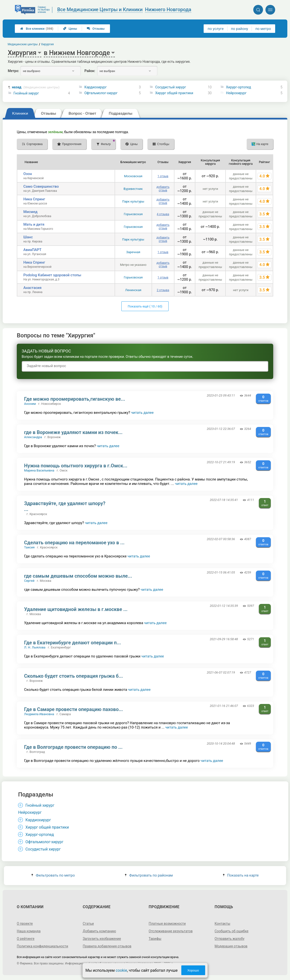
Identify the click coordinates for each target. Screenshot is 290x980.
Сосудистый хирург (171, 87)
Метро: (13, 71)
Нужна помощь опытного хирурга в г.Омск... (76, 466)
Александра (33, 437)
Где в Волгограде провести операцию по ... (73, 747)
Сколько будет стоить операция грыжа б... (73, 676)
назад (36, 87)
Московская (133, 176)
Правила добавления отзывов (107, 946)
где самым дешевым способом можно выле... (78, 576)
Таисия (29, 547)
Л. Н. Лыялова (35, 647)
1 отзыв (163, 176)
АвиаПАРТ (32, 250)
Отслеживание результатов (171, 931)
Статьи (88, 924)
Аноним (30, 404)
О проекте (25, 924)
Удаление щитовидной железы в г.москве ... (76, 609)
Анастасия (32, 288)
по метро (263, 29)
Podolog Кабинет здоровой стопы (52, 275)
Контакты (222, 924)
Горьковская (133, 214)
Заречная (133, 252)
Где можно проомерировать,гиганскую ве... (75, 399)
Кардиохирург (96, 87)
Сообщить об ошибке (231, 931)
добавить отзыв (163, 189)
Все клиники (37, 29)
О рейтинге (26, 939)
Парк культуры (133, 201)
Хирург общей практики (174, 93)
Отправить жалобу (230, 939)
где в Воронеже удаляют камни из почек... (73, 432)
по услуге (216, 29)
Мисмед (30, 212)
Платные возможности (167, 924)
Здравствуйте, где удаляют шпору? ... (65, 506)
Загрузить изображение (102, 939)
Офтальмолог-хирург (101, 93)
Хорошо (193, 970)
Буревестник (133, 189)
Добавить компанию (99, 931)
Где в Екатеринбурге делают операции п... (72, 643)
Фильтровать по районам (149, 875)
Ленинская (133, 290)
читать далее (142, 413)
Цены (70, 29)
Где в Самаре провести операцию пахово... (73, 709)
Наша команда (29, 931)
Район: (90, 71)
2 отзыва (163, 290)
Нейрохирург (236, 93)
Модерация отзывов (231, 946)
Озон (28, 174)
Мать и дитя (34, 224)
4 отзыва (163, 214)
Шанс (28, 237)
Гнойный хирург (26, 93)
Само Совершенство (41, 186)
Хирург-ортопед (239, 87)
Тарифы (155, 939)
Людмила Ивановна (39, 714)
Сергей (29, 581)
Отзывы (96, 29)
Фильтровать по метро (53, 875)
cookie (121, 970)
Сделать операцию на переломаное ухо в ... (74, 543)
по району (239, 29)
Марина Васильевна (39, 470)
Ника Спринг (34, 199)
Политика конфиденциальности (42, 946)
